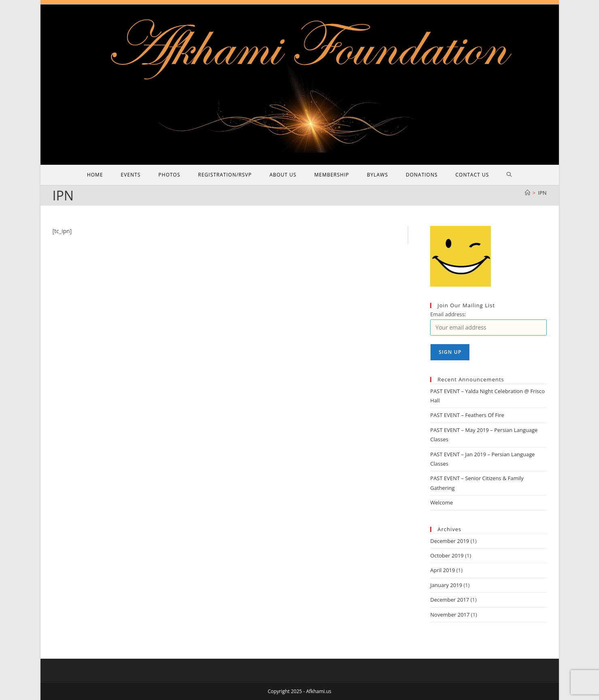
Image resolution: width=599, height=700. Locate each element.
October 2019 (447, 555)
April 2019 (442, 570)
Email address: (448, 314)
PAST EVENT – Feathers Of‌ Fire (467, 415)
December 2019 (450, 541)
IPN (542, 193)
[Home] (528, 193)
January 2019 (446, 585)
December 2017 (450, 600)
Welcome (441, 502)
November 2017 (450, 615)
